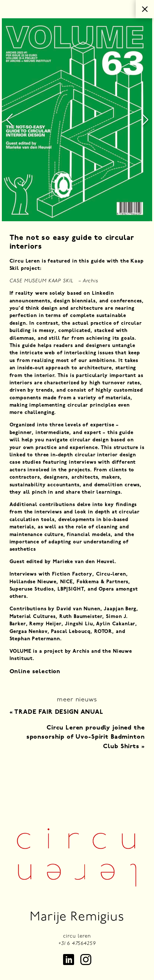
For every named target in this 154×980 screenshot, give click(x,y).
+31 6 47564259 (77, 944)
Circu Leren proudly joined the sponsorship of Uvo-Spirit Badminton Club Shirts (86, 737)
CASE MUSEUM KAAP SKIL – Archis (54, 281)
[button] (9, 120)
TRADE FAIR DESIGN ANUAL (56, 712)
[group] (77, 120)
